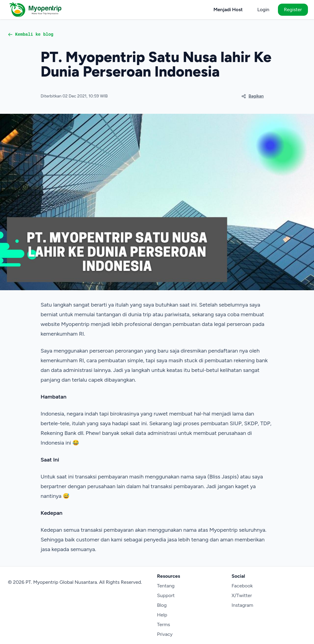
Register (293, 10)
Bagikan (252, 96)
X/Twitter (242, 595)
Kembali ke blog (31, 34)
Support (166, 595)
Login (263, 10)
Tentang (166, 586)
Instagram (242, 605)
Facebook (242, 586)
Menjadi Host (228, 10)
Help (162, 615)
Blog (162, 605)
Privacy (165, 634)
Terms (164, 624)
